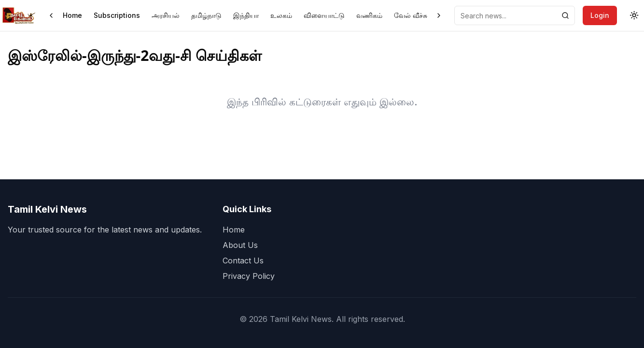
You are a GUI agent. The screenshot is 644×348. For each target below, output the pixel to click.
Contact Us (243, 261)
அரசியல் (166, 15)
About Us (240, 245)
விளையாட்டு (324, 15)
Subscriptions (117, 15)
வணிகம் (369, 15)
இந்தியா (246, 15)
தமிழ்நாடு (206, 15)
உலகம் (281, 15)
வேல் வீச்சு (411, 15)
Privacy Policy (249, 276)
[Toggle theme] (634, 15)
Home (72, 15)
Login (600, 15)
